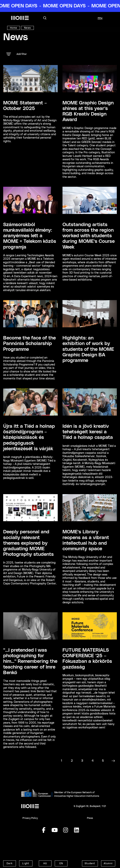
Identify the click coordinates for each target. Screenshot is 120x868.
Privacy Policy (30, 818)
